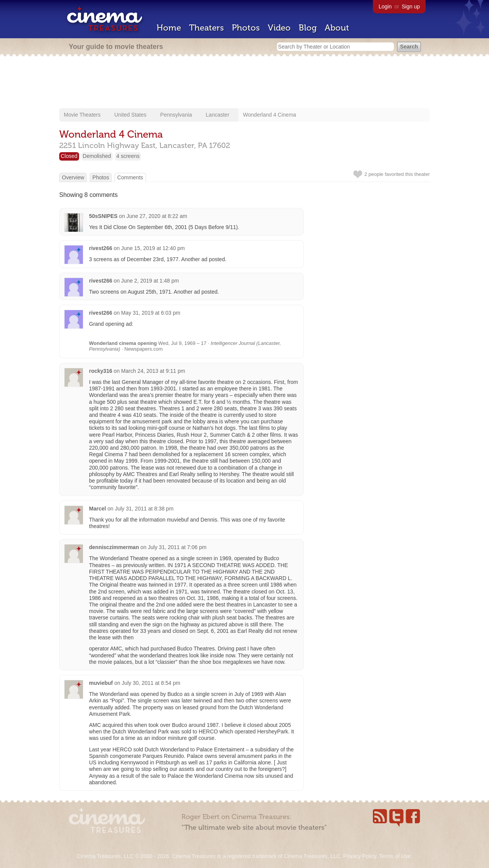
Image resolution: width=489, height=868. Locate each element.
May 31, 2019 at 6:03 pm (151, 313)
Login (385, 7)
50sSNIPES (103, 216)
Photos (246, 28)
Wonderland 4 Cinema (270, 115)
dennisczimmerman (114, 547)
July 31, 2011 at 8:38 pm (144, 509)
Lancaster (218, 115)
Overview (73, 177)
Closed (69, 156)
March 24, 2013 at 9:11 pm (153, 371)
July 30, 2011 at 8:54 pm (151, 683)
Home (169, 28)
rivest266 (101, 248)
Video (279, 28)
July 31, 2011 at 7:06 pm (177, 547)
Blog (308, 28)
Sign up (411, 7)
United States (130, 115)
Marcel (97, 509)
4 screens (128, 156)
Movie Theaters (82, 115)
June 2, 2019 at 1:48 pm (150, 281)
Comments (130, 177)
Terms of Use (395, 856)
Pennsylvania (176, 115)
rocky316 (101, 371)
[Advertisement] (244, 83)
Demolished (97, 156)
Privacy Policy (359, 856)
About (337, 28)
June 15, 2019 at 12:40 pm (153, 248)
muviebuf (101, 683)
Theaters (206, 28)
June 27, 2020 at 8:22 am (157, 216)
